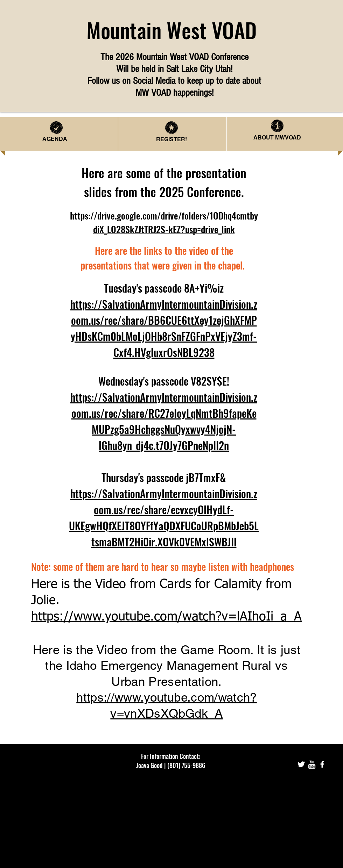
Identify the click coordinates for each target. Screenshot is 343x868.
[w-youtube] (312, 764)
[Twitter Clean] (301, 764)
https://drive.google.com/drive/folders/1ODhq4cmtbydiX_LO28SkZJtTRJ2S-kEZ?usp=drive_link (164, 222)
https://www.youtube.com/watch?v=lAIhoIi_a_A (166, 617)
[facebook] (322, 764)
